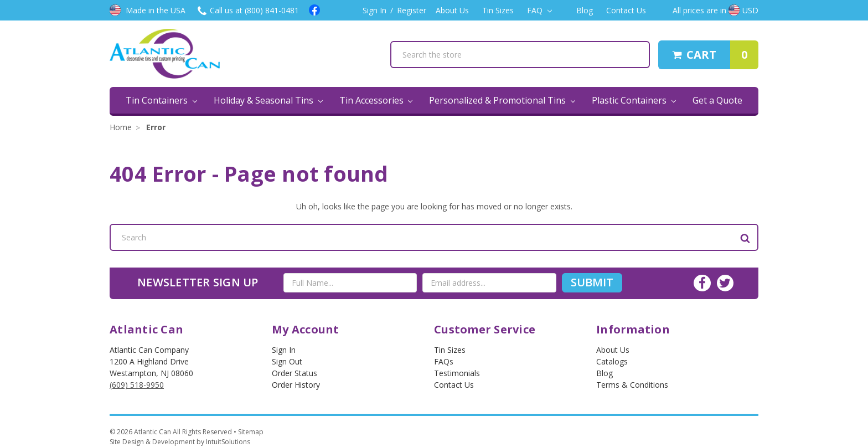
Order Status (294, 373)
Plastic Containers (634, 100)
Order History (296, 385)
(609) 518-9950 (137, 385)
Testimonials (457, 373)
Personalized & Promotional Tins (502, 100)
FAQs (444, 361)
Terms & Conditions (632, 385)
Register (412, 10)
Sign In (374, 10)
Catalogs (612, 361)
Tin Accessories (376, 100)
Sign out (287, 361)
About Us (452, 10)
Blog (585, 10)
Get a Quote (717, 100)
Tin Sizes (498, 10)
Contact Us (626, 10)
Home (121, 127)
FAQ (539, 10)
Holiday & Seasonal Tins (268, 100)
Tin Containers (161, 100)
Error (156, 127)
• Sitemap (249, 432)
